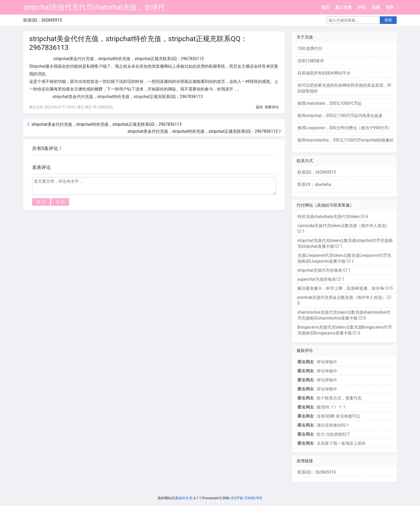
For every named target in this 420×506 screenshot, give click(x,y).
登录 (390, 7)
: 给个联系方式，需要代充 (330, 398)
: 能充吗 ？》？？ (322, 407)
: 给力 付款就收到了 (324, 434)
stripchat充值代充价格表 (320, 270)
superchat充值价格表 (317, 279)
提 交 (41, 202)
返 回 (60, 202)
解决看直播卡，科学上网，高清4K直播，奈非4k (341, 288)
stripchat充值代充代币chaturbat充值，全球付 (94, 7)
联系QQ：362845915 (317, 472)
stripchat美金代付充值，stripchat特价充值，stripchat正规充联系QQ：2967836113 (106, 124)
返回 (259, 107)
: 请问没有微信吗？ (323, 425)
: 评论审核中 (317, 362)
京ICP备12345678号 (247, 498)
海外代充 (185, 498)
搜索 (388, 20)
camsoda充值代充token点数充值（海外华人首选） (344, 226)
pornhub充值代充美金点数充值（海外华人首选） (342, 297)
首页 (325, 7)
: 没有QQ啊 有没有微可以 (329, 416)
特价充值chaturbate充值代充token (329, 217)
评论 (362, 7)
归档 (376, 7)
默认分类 (344, 7)
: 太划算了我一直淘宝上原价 (332, 443)
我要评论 (272, 107)
